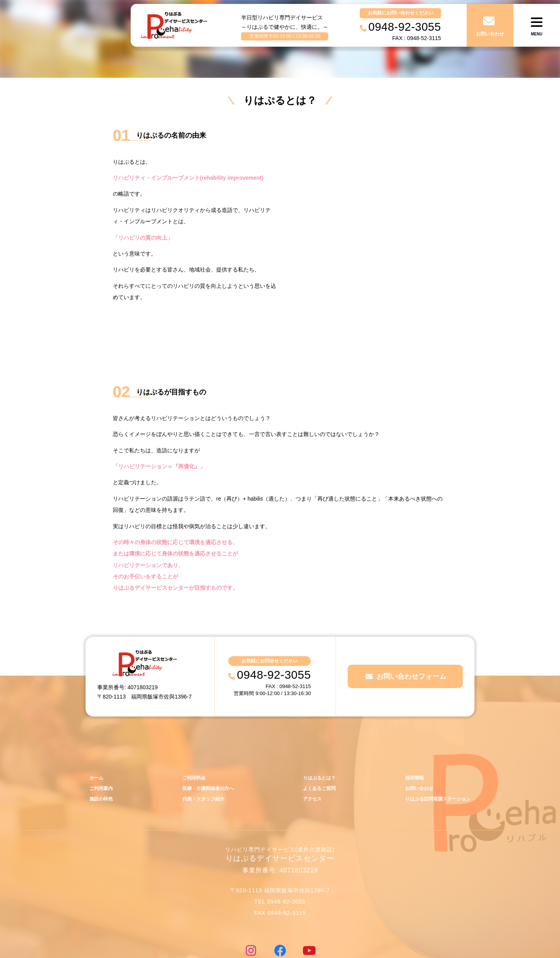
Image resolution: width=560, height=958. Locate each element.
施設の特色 (102, 756)
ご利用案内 (102, 744)
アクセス (310, 756)
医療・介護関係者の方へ (207, 744)
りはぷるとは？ (318, 733)
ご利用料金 (192, 733)
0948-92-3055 (274, 630)
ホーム (97, 733)
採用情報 (410, 733)
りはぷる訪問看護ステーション (435, 756)
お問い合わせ (415, 744)
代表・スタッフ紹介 (202, 756)
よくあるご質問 (318, 744)
